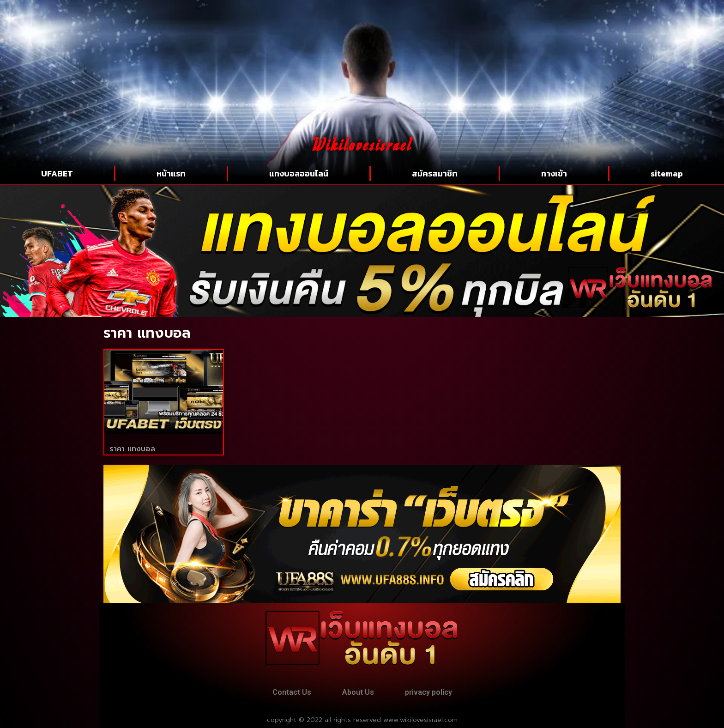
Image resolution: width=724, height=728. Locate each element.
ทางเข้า (554, 173)
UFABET (57, 173)
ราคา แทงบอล (132, 449)
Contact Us (292, 692)
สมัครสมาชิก (435, 173)
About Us (358, 692)
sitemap (667, 173)
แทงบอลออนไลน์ (299, 173)
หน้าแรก (171, 173)
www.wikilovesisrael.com (420, 720)
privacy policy (428, 692)
